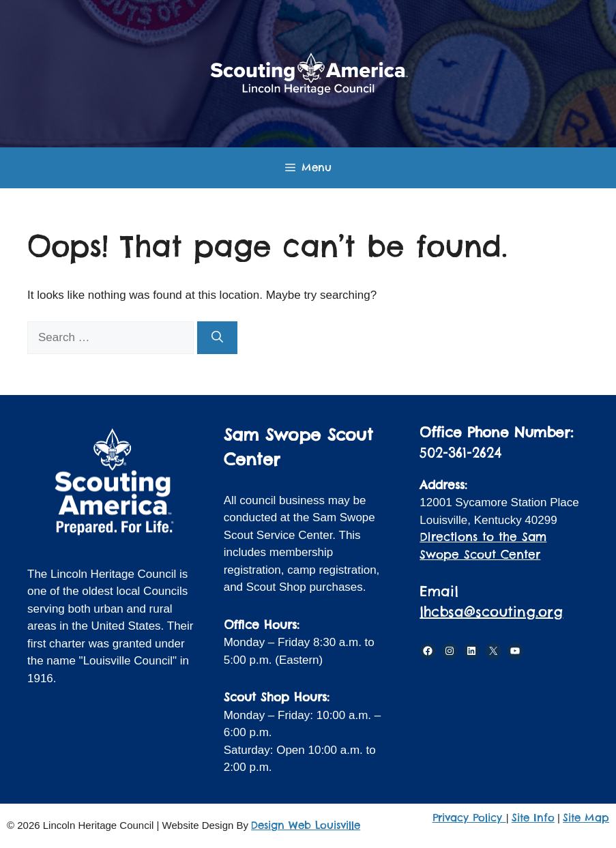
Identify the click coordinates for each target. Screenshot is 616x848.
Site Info (533, 818)
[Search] (217, 338)
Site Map (586, 818)
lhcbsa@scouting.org (491, 612)
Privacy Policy (469, 818)
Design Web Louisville (306, 825)
